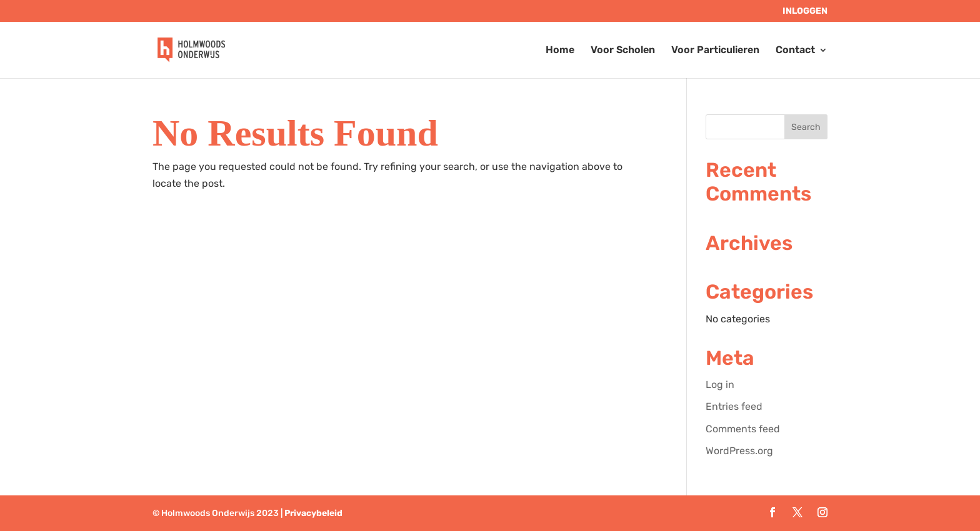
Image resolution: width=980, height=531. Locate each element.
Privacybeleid (313, 513)
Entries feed (734, 406)
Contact (795, 51)
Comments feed (743, 429)
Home (560, 51)
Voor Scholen (623, 51)
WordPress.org (739, 451)
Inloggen (805, 12)
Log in (720, 385)
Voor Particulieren (715, 51)
